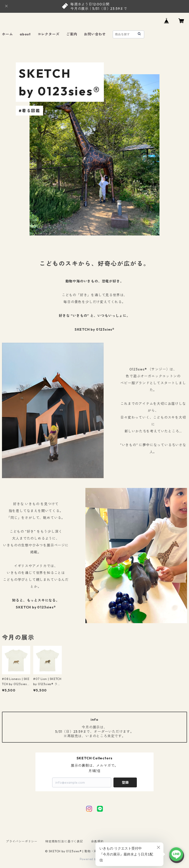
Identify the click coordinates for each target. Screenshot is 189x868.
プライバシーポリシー (22, 841)
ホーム (7, 34)
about (25, 34)
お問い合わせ (95, 34)
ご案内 (72, 34)
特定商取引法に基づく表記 (64, 841)
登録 (125, 782)
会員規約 (97, 841)
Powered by (95, 859)
